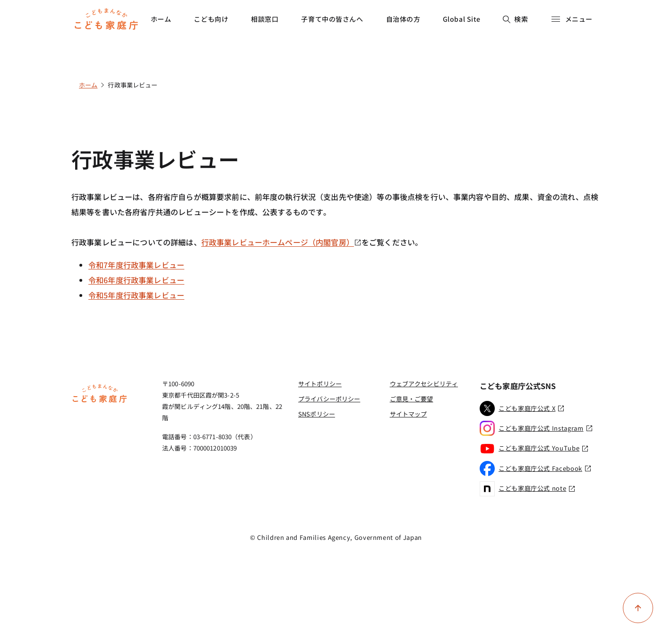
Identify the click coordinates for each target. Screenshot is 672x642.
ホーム (161, 19)
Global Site (462, 19)
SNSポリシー (317, 414)
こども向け (211, 19)
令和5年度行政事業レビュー (136, 295)
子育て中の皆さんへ (332, 19)
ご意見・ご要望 (412, 399)
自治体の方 (403, 19)
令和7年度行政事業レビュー (136, 265)
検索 (515, 19)
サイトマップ (409, 414)
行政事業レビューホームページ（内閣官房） (281, 242)
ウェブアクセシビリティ (424, 384)
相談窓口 (265, 19)
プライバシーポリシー (329, 399)
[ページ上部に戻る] (638, 608)
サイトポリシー (320, 384)
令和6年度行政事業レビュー (136, 280)
